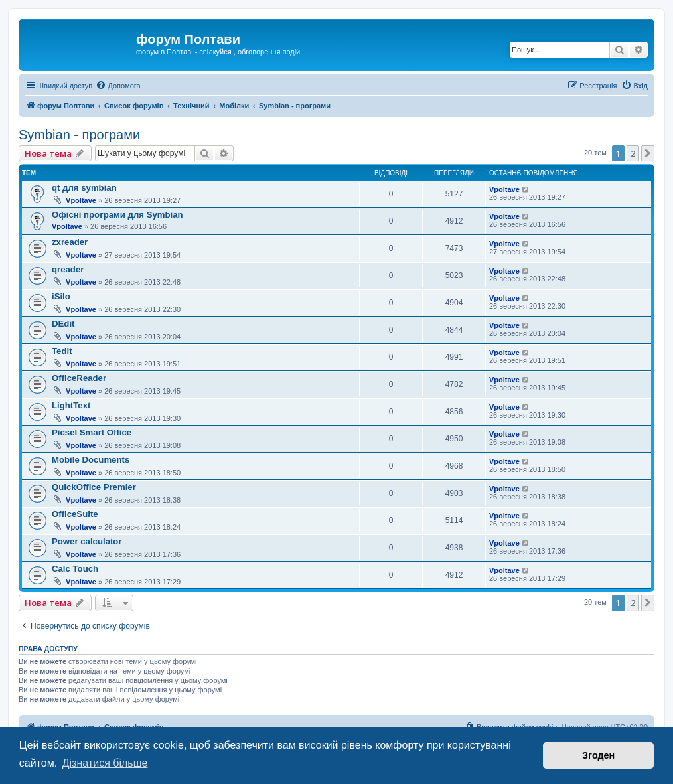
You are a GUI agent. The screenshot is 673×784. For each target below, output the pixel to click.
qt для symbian (84, 188)
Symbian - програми (79, 135)
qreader (68, 269)
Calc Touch (75, 569)
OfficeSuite (75, 514)
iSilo (61, 296)
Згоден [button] (598, 755)
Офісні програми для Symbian (117, 215)
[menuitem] (118, 86)
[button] (648, 153)
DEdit (63, 324)
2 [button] (633, 153)
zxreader (70, 242)
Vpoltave (81, 200)
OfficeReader (79, 378)
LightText (71, 405)
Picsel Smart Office (92, 432)
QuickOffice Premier (94, 487)
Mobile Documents (91, 460)
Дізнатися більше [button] (105, 763)
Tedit (62, 351)
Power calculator (87, 541)
